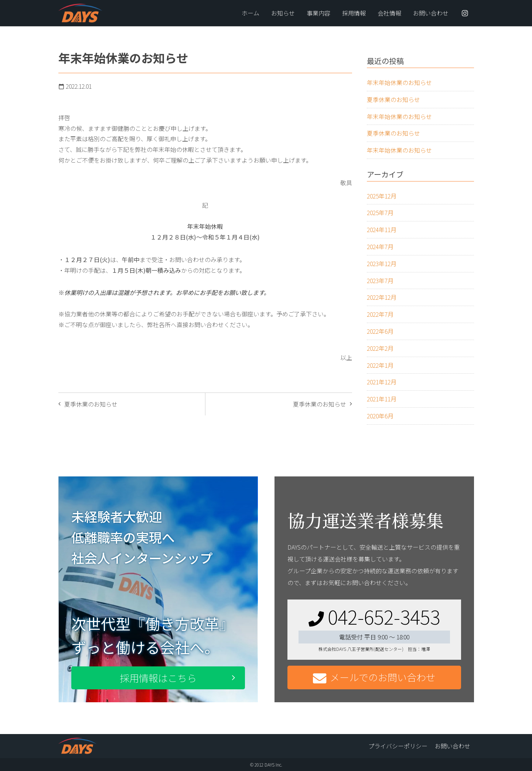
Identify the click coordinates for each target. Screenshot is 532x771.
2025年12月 (382, 196)
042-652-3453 (374, 616)
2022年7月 (380, 314)
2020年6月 (380, 416)
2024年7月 (380, 247)
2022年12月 (382, 297)
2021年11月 (382, 399)
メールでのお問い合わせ (374, 678)
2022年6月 (380, 331)
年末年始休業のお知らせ (399, 82)
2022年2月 (380, 348)
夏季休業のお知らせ (320, 404)
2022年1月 (380, 365)
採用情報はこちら (158, 678)
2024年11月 (382, 230)
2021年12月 (382, 382)
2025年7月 (380, 213)
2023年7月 (380, 281)
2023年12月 (382, 264)
